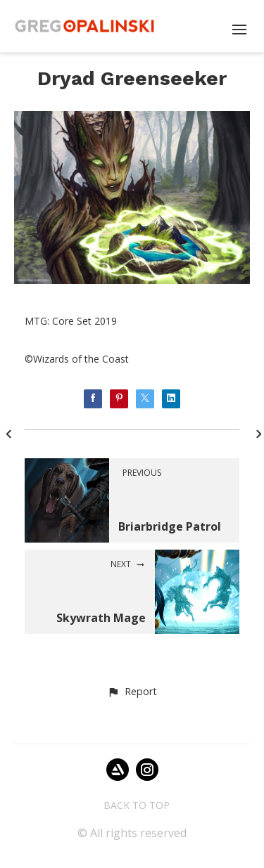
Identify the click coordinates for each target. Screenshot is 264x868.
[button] (132, 692)
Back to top (137, 805)
